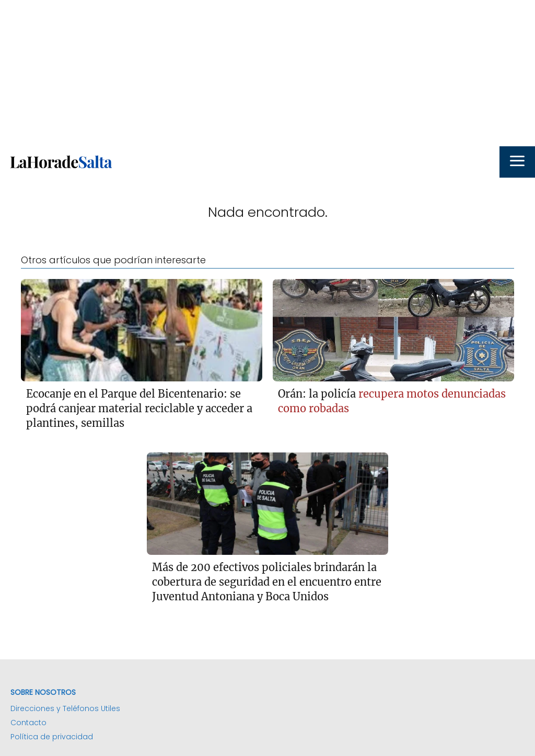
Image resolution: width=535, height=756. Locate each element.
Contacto (28, 723)
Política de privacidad (52, 737)
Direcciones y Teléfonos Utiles (65, 708)
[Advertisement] (267, 73)
